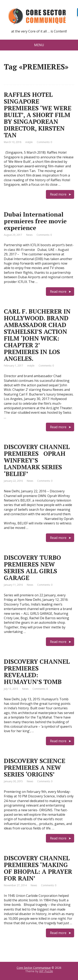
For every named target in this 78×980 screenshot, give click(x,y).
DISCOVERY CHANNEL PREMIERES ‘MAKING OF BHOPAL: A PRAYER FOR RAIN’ (38, 868)
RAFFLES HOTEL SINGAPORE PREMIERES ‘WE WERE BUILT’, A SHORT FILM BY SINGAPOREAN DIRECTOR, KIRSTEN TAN (38, 115)
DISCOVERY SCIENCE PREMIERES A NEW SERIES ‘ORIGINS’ (35, 768)
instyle (29, 142)
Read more (58, 194)
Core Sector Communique (34, 968)
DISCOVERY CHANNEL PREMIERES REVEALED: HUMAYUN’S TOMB (37, 672)
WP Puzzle (46, 971)
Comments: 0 (44, 142)
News (29, 235)
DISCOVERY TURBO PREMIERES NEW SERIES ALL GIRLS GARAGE (32, 568)
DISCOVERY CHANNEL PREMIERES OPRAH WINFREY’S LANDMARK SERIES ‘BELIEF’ (37, 460)
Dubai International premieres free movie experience (35, 221)
